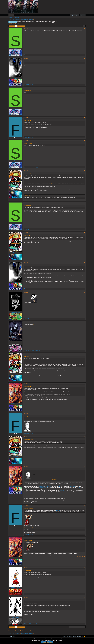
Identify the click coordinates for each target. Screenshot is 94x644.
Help (82, 636)
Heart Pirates (72, 486)
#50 (84, 292)
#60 (84, 597)
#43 (84, 88)
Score (16, 49)
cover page (42, 486)
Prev (10, 26)
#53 (84, 384)
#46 (84, 171)
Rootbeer (11, 24)
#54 (84, 413)
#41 (84, 29)
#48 (84, 233)
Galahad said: (27, 91)
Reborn (16, 342)
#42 (84, 58)
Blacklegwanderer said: (29, 416)
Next (23, 26)
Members (31, 15)
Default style (12, 636)
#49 (84, 263)
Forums (11, 15)
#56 (84, 466)
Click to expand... (54, 184)
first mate (63, 490)
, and (32, 167)
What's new (24, 15)
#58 (84, 538)
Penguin (41, 488)
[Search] (83, 15)
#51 (84, 322)
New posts (10, 17)
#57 (84, 506)
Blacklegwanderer (16, 404)
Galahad (16, 78)
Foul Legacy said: (28, 143)
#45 (84, 141)
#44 (84, 118)
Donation (17, 15)
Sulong (78, 488)
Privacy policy (78, 636)
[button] (20, 15)
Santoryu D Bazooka (16, 588)
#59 (84, 568)
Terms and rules (71, 636)
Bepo (60, 486)
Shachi (45, 488)
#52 (84, 354)
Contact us (65, 636)
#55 (84, 437)
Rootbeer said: (28, 120)
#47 (84, 203)
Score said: (27, 61)
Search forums (16, 17)
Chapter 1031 (49, 486)
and (31, 55)
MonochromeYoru (16, 312)
